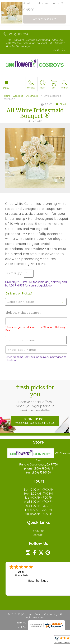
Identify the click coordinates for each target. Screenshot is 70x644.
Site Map (49, 627)
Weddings (18, 96)
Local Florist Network (28, 627)
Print (46, 104)
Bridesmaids (32, 96)
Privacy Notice (45, 623)
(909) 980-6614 (18, 34)
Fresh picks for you (35, 398)
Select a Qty (13, 273)
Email (61, 104)
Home (7, 96)
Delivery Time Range (23, 313)
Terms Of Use (25, 623)
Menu (6, 88)
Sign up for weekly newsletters (35, 421)
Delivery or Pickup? (19, 293)
